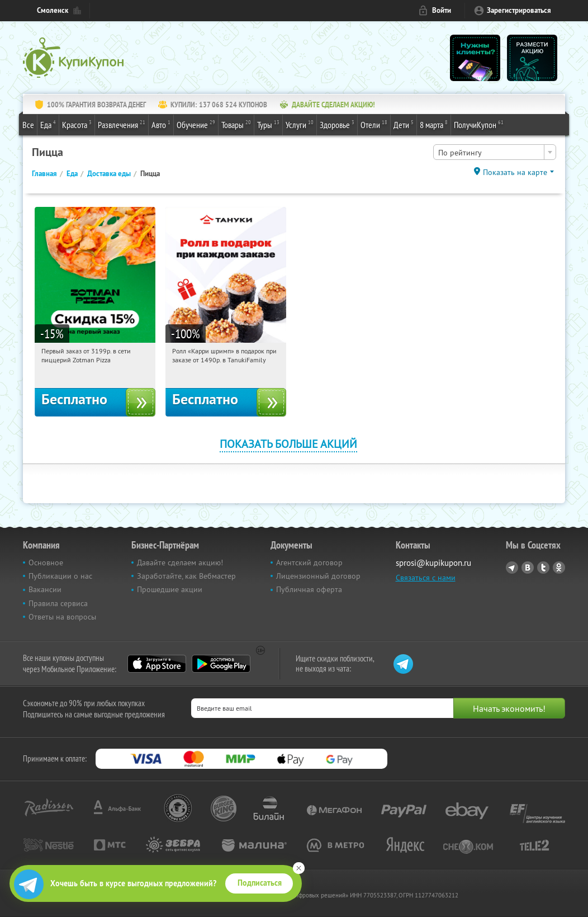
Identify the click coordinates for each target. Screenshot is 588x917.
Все (28, 125)
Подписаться (260, 883)
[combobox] (495, 152)
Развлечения (122, 124)
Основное (46, 563)
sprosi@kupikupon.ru (433, 563)
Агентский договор (309, 563)
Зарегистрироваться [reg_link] (519, 10)
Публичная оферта (309, 589)
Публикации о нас (60, 576)
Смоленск (53, 10)
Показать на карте (515, 172)
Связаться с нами (426, 578)
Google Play (221, 664)
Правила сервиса (58, 603)
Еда (48, 124)
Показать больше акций (288, 444)
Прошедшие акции (170, 589)
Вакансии (45, 589)
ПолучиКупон (479, 124)
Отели (374, 124)
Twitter (543, 568)
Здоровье (337, 124)
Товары (236, 124)
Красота (77, 124)
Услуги (300, 124)
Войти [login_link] (442, 10)
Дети (404, 124)
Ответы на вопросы (62, 617)
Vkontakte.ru (528, 568)
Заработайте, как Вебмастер (186, 576)
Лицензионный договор (318, 576)
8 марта (434, 124)
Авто (161, 124)
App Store (157, 664)
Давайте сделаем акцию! (180, 563)
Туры (268, 124)
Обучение (196, 124)
